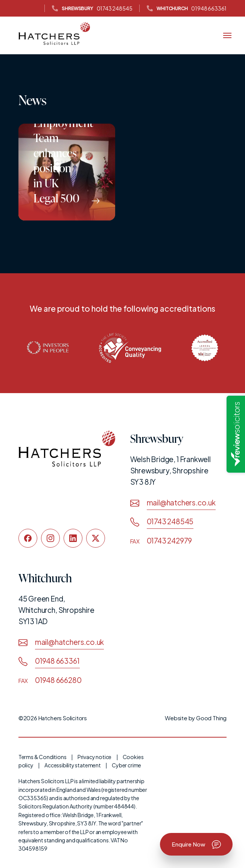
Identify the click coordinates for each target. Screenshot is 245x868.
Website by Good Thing (196, 718)
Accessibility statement (73, 765)
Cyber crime (126, 765)
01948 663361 (187, 8)
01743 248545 (92, 8)
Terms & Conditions (43, 757)
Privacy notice (94, 757)
